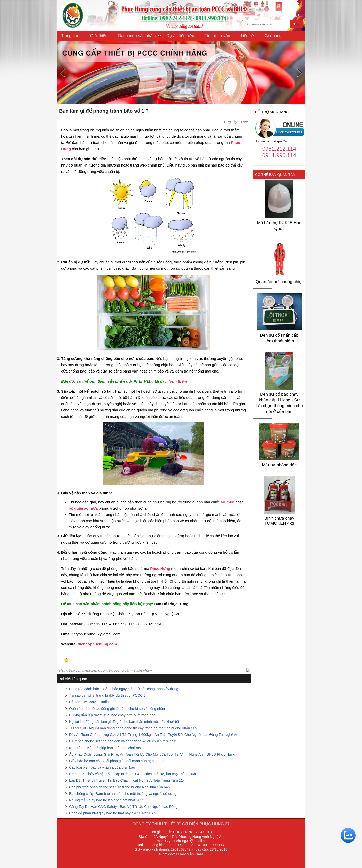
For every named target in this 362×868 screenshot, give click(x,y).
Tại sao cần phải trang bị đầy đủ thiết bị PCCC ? (107, 695)
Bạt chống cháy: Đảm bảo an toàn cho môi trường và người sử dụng (123, 794)
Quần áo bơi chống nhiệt (279, 282)
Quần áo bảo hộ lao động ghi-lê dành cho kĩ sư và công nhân (117, 709)
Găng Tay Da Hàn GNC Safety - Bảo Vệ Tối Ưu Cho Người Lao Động (123, 807)
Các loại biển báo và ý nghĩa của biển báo (102, 767)
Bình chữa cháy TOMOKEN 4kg (279, 521)
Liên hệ (247, 36)
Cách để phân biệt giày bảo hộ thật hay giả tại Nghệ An (112, 813)
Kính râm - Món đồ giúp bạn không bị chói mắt (105, 748)
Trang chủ (70, 36)
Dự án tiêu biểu (180, 36)
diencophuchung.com (97, 644)
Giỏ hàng (273, 36)
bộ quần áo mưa (83, 508)
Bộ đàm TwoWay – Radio (89, 702)
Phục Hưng (160, 569)
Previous (62, 73)
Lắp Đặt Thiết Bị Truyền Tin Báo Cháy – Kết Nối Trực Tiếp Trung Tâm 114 (127, 780)
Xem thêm (178, 381)
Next (300, 73)
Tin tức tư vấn (217, 36)
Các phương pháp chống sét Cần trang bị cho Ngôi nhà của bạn (120, 787)
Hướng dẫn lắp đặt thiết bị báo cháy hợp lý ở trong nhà (112, 715)
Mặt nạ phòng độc (279, 465)
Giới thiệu (99, 36)
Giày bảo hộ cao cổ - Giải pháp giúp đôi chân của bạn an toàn (118, 761)
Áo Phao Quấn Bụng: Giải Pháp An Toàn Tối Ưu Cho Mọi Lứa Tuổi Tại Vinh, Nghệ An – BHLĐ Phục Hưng (152, 754)
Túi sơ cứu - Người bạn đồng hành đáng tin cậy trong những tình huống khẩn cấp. (133, 728)
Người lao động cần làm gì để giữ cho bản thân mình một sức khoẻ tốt (124, 722)
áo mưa (228, 502)
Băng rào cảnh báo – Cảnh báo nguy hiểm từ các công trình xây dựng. (124, 689)
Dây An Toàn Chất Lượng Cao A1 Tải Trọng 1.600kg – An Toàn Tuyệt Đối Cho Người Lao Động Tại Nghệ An (154, 735)
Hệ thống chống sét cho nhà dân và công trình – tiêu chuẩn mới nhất (123, 741)
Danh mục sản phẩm (137, 36)
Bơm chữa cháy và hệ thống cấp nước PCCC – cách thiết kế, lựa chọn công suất (133, 774)
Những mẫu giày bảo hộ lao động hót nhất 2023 (107, 800)
